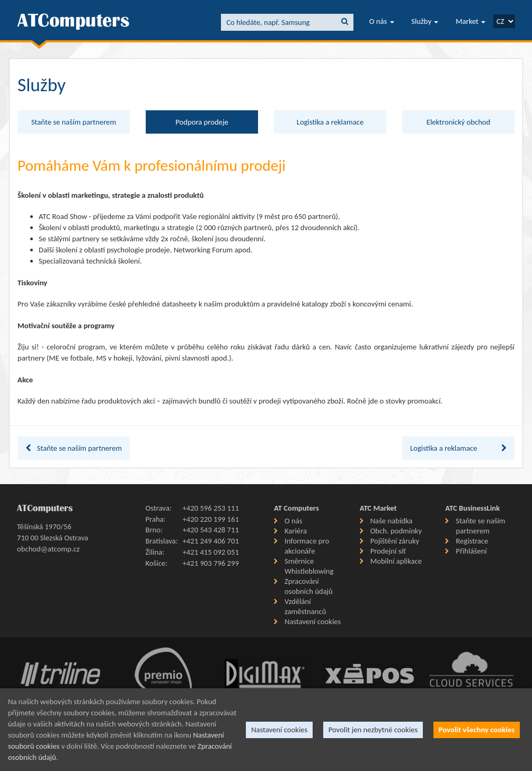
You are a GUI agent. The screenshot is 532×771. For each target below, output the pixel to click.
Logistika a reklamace (330, 122)
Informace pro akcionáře (307, 546)
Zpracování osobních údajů (309, 586)
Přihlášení (471, 551)
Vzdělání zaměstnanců (305, 606)
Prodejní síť (388, 551)
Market (471, 21)
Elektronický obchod (459, 122)
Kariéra (296, 531)
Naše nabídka (392, 521)
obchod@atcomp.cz (48, 549)
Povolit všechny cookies (477, 730)
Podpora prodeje (202, 122)
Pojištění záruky (395, 541)
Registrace (472, 541)
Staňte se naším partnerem (74, 122)
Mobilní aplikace (396, 561)
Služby (425, 21)
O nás (382, 21)
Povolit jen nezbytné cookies (373, 730)
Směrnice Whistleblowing (309, 566)
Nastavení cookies (313, 621)
